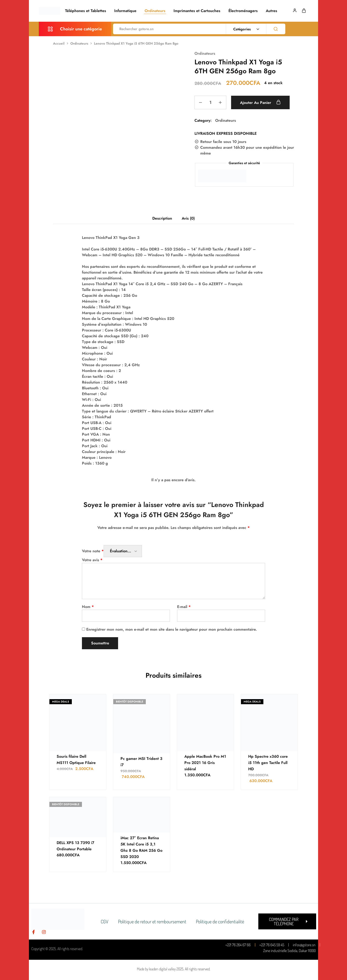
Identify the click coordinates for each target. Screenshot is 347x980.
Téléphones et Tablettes (86, 11)
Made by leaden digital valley (156, 969)
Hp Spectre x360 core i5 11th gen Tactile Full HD (268, 763)
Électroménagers (243, 11)
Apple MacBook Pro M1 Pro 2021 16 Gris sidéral (205, 763)
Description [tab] (162, 218)
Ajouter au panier (260, 102)
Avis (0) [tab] (188, 218)
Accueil (59, 43)
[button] (287, 921)
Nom (88, 607)
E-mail (184, 607)
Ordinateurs (155, 11)
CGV (105, 921)
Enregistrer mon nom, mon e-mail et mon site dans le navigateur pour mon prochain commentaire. (172, 629)
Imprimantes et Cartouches (197, 11)
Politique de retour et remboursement (152, 921)
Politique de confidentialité (220, 921)
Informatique (125, 11)
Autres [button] (271, 11)
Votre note (93, 551)
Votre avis (92, 560)
